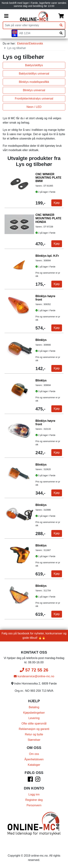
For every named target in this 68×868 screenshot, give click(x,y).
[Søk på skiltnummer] (61, 33)
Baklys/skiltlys (34, 65)
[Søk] (61, 25)
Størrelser (34, 740)
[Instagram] (38, 780)
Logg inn (34, 794)
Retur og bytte (34, 734)
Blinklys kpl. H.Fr (47, 256)
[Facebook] (30, 780)
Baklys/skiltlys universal (34, 74)
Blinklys (41, 340)
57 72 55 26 (34, 670)
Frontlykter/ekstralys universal (34, 99)
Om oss (34, 754)
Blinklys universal (34, 90)
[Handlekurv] (61, 16)
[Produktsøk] (30, 25)
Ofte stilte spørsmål (34, 724)
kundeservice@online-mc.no (34, 676)
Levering (34, 718)
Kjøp (57, 203)
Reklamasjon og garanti (34, 729)
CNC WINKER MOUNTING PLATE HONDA (49, 218)
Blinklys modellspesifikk (34, 82)
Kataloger (34, 765)
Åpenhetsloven (34, 759)
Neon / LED (34, 107)
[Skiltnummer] (37, 33)
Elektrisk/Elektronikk (30, 44)
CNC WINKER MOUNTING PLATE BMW (49, 178)
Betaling (34, 707)
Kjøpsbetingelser (34, 713)
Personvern (34, 805)
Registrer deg (34, 800)
